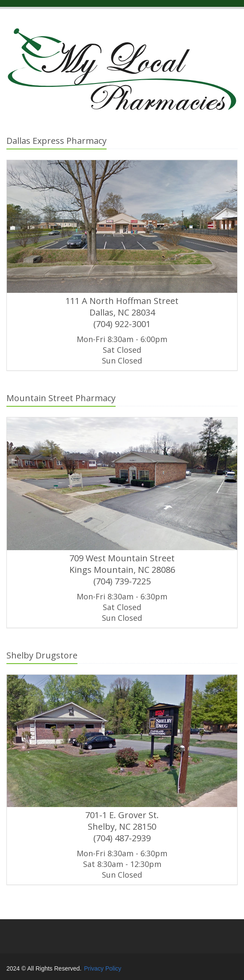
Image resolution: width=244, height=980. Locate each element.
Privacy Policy (103, 968)
